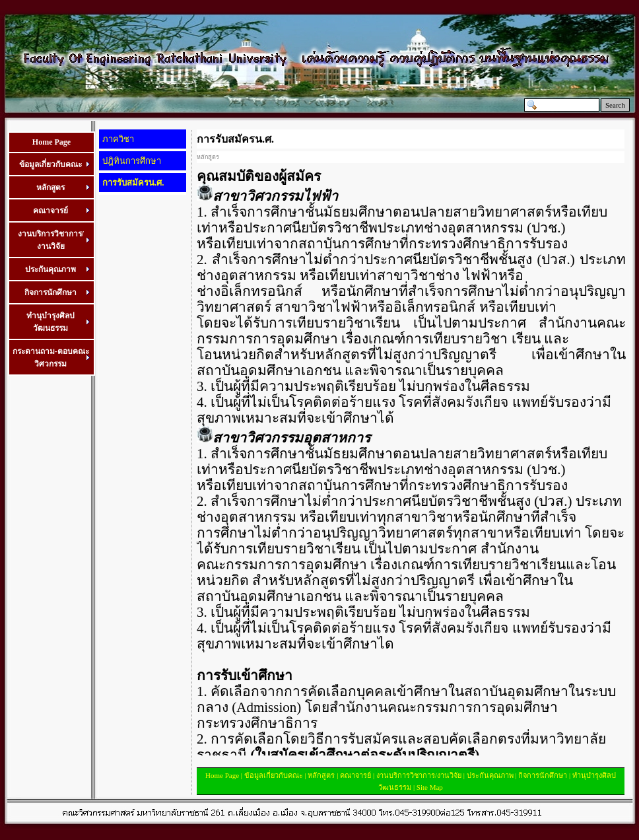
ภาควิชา (118, 139)
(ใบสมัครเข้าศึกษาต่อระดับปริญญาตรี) (365, 755)
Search (615, 105)
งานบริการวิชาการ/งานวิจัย (419, 775)
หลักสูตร (321, 775)
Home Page (51, 142)
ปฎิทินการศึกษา (132, 161)
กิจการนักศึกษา (543, 775)
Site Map (430, 787)
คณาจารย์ (355, 775)
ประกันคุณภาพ (490, 775)
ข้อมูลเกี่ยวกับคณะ (274, 775)
